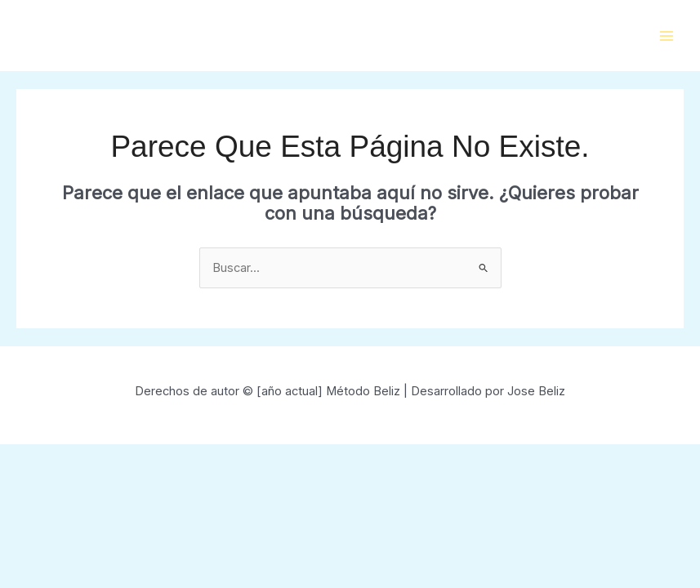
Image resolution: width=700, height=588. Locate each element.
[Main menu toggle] (667, 36)
